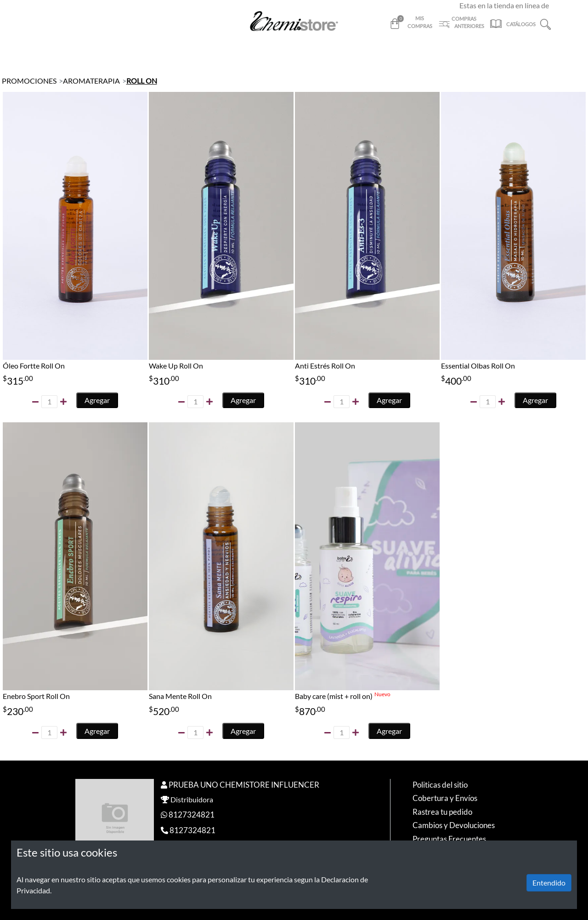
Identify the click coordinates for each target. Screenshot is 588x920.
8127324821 (192, 815)
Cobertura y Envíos (445, 798)
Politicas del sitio (440, 785)
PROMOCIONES (29, 81)
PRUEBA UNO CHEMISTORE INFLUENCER (244, 785)
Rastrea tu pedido (442, 812)
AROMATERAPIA (91, 81)
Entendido (549, 883)
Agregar (97, 400)
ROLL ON (142, 81)
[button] (546, 23)
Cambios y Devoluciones (454, 825)
